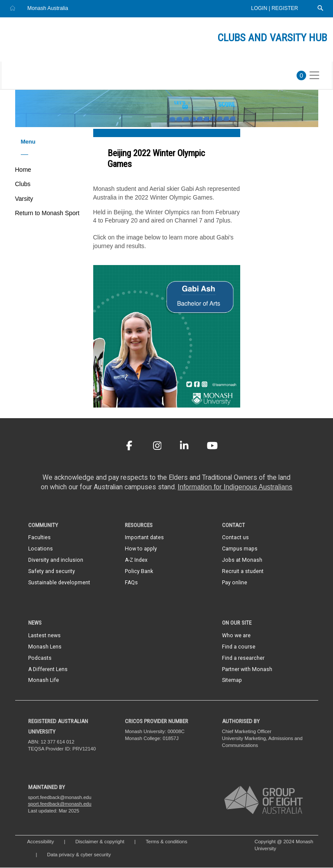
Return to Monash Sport (47, 213)
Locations (41, 549)
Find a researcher (243, 658)
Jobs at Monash (242, 560)
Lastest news (44, 636)
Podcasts (40, 658)
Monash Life (44, 681)
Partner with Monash (247, 669)
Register (285, 8)
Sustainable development (59, 583)
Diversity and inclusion (56, 560)
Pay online (235, 583)
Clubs (23, 184)
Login (260, 8)
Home (23, 170)
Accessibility (41, 842)
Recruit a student (243, 572)
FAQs (131, 583)
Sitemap (232, 681)
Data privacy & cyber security (80, 855)
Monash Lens (45, 647)
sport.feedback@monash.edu (60, 804)
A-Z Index (136, 560)
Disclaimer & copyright (100, 842)
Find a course (239, 647)
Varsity (24, 199)
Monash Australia (48, 8)
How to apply (141, 549)
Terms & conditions (166, 842)
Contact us (235, 538)
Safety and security (52, 572)
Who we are (236, 636)
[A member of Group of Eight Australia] (264, 800)
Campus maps (240, 549)
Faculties (39, 538)
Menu (28, 142)
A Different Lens (48, 669)
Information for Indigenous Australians (235, 487)
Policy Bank (139, 572)
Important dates (144, 538)
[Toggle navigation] (314, 76)
